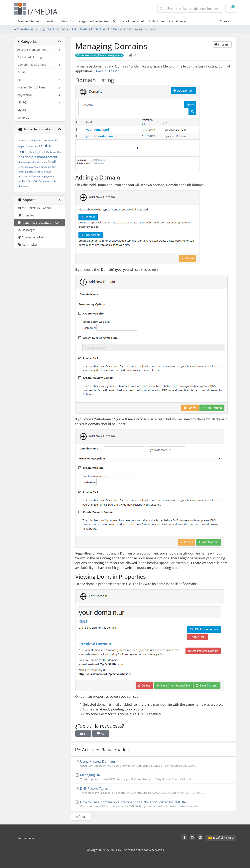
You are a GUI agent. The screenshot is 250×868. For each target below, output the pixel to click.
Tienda (49, 21)
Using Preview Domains (153, 763)
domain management (41, 157)
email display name (29, 167)
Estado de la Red (133, 21)
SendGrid (33, 181)
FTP (39, 172)
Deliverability (54, 152)
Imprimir (222, 44)
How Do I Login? (107, 71)
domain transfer (27, 162)
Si (83, 734)
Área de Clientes (28, 21)
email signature (27, 172)
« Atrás (81, 817)
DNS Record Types (153, 791)
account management (31, 140)
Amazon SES (51, 140)
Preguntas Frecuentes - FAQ (98, 21)
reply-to (23, 181)
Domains (119, 29)
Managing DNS (153, 777)
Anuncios (68, 21)
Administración (24, 29)
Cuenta (225, 21)
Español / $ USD (221, 838)
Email (52, 162)
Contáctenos (178, 21)
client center (31, 146)
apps (21, 146)
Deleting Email (37, 152)
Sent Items (45, 181)
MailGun (46, 172)
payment (49, 176)
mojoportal (24, 176)
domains (42, 162)
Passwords (37, 176)
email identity (48, 167)
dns (21, 157)
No (101, 734)
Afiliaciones (157, 21)
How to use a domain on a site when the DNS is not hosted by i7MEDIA (153, 804)
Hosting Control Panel (95, 29)
